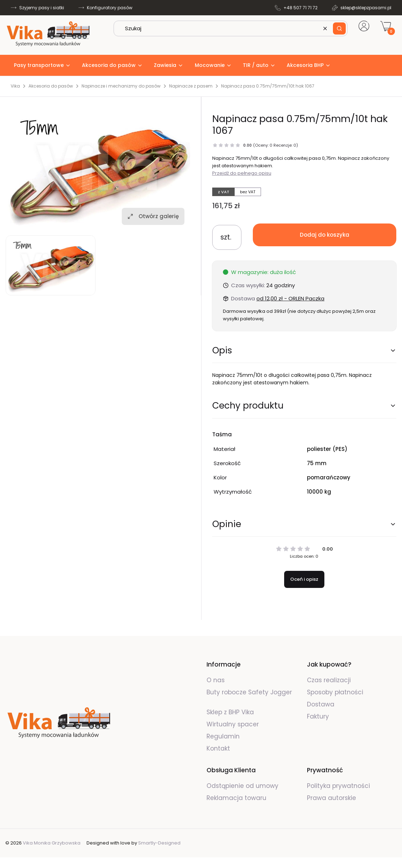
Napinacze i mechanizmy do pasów (121, 86)
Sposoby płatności (335, 692)
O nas (216, 680)
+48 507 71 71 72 (301, 8)
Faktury (318, 716)
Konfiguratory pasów (110, 8)
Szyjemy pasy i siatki (42, 8)
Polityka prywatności (338, 786)
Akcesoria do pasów (51, 86)
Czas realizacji (329, 680)
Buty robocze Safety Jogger (249, 692)
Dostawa (321, 704)
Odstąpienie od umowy (242, 786)
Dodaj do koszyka (325, 235)
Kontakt (218, 748)
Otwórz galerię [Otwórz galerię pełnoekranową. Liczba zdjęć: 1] (153, 216)
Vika (15, 86)
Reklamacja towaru (236, 798)
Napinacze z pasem (191, 86)
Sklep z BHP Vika (231, 712)
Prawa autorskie (331, 798)
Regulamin (223, 736)
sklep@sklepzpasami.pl (366, 8)
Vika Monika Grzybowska (52, 843)
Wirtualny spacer (233, 724)
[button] (339, 28)
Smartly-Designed (159, 843)
